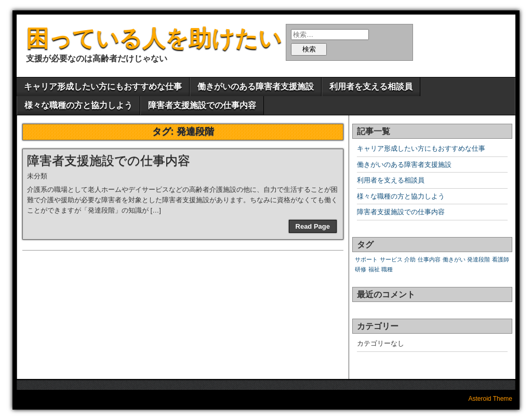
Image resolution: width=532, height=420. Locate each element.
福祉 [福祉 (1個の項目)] (374, 269)
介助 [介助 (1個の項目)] (410, 259)
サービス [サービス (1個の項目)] (391, 259)
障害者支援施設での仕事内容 (202, 105)
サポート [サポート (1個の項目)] (366, 259)
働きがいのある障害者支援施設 (256, 87)
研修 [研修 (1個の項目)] (361, 269)
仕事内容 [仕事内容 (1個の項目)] (429, 259)
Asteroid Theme (491, 399)
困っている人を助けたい (154, 38)
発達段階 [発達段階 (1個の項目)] (478, 259)
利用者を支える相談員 (371, 87)
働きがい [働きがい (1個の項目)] (454, 259)
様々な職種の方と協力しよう (78, 105)
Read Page (313, 226)
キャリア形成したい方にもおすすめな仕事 (103, 87)
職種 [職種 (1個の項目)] (387, 269)
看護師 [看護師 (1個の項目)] (501, 259)
